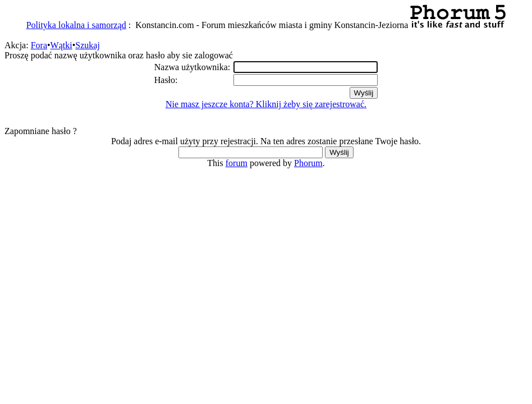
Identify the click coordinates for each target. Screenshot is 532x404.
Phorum (308, 163)
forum (237, 163)
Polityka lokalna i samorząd (76, 25)
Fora (39, 45)
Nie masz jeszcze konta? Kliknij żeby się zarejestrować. (266, 104)
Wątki (61, 45)
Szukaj (88, 45)
